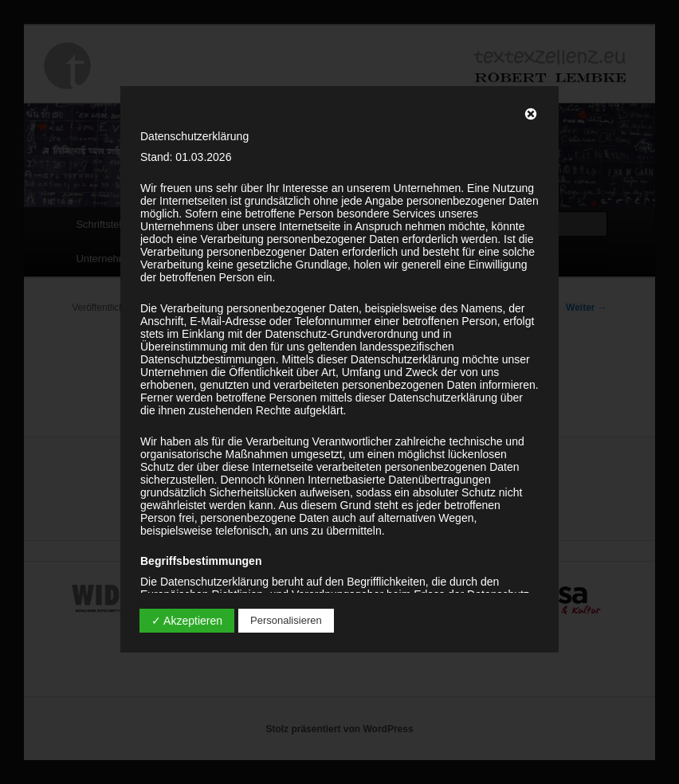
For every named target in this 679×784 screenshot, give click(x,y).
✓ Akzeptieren (187, 621)
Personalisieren (286, 620)
